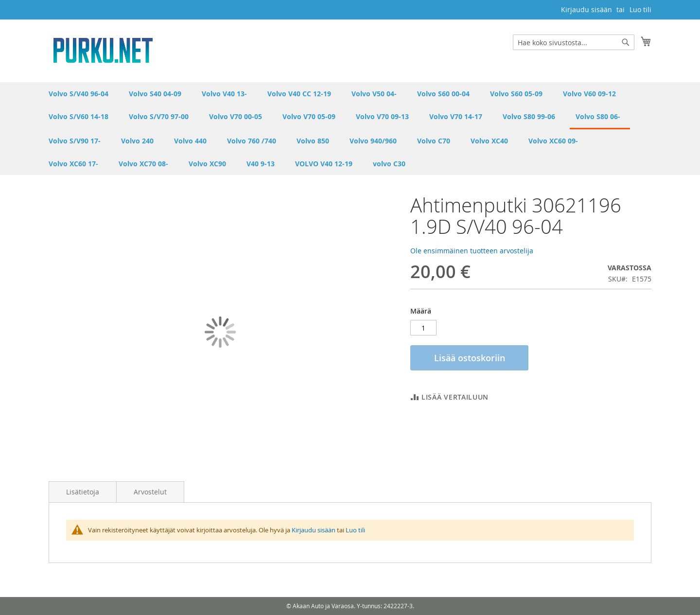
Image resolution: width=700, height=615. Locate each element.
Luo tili (640, 9)
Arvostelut (150, 492)
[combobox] (574, 42)
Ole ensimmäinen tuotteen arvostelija (472, 251)
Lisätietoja (83, 492)
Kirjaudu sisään (586, 9)
